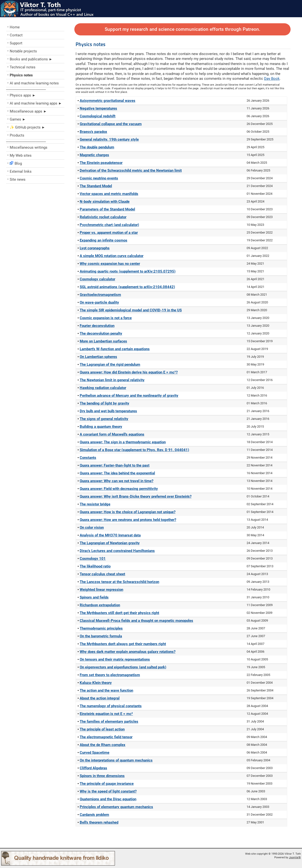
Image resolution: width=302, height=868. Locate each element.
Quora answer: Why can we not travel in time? (116, 481)
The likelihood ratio (95, 566)
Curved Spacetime (95, 753)
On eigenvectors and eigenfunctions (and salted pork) (123, 667)
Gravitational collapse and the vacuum (111, 124)
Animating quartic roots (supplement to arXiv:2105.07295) (128, 271)
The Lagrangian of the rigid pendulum (110, 365)
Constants (88, 458)
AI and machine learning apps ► (36, 103)
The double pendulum (97, 147)
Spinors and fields (94, 597)
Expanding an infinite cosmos (104, 240)
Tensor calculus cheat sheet (102, 574)
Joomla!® (295, 857)
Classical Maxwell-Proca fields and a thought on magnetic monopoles (136, 621)
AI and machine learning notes (34, 83)
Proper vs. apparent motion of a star (109, 233)
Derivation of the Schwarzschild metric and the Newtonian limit (131, 170)
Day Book (272, 79)
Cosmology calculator (97, 279)
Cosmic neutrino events (99, 178)
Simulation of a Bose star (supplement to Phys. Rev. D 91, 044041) (134, 450)
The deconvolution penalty (101, 333)
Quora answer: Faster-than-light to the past (115, 465)
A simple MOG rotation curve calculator (112, 256)
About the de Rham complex (103, 745)
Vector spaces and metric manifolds (109, 194)
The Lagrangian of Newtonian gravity (110, 543)
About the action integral (100, 698)
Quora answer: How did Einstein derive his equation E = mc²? (129, 372)
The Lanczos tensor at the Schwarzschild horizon (119, 582)
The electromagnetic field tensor (106, 737)
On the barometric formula (101, 636)
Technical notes (23, 67)
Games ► (18, 119)
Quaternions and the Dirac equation (108, 799)
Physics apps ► (23, 95)
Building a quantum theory (101, 427)
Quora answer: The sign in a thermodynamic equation (123, 442)
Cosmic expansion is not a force (106, 318)
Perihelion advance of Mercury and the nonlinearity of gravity (129, 396)
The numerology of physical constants (111, 706)
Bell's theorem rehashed (99, 822)
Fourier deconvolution (97, 326)
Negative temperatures (98, 108)
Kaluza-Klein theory (96, 683)
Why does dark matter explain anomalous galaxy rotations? (128, 652)
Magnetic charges (94, 155)
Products (17, 135)
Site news (18, 179)
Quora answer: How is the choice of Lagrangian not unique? (128, 512)
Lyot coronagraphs (95, 248)
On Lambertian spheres (98, 357)
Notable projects (23, 51)
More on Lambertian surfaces (103, 341)
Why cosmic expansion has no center (110, 264)
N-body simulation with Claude (105, 202)
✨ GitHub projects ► (27, 127)
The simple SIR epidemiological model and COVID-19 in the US (131, 310)
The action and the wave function (106, 690)
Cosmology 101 (93, 559)
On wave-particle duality (99, 302)
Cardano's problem (94, 815)
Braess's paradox (93, 132)
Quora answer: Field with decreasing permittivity (119, 489)
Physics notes (21, 75)
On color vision (92, 527)
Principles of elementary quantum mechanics (116, 807)
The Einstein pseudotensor (101, 163)
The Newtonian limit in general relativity (112, 380)
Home (15, 27)
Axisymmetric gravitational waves (108, 101)
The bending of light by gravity (104, 403)
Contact (16, 35)
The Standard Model (96, 186)
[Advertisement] (35, 221)
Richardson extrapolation (100, 605)
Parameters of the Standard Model (107, 209)
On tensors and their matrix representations (115, 659)
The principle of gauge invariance (107, 784)
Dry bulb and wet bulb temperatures (108, 411)
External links (21, 171)
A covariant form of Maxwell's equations (112, 434)
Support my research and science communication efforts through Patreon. (182, 29)
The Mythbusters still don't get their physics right (119, 613)
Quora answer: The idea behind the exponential (117, 473)
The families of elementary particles (109, 722)
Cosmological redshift (98, 116)
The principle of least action (102, 729)
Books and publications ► (31, 59)
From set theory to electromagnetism (110, 675)
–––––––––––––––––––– (26, 89)
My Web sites (21, 155)
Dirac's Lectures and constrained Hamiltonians (117, 551)
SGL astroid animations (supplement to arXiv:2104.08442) (127, 287)
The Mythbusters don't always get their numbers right (123, 644)
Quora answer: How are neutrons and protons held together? (128, 520)
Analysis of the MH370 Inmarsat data (110, 535)
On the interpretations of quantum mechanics (116, 760)
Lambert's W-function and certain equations (115, 349)
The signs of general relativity (104, 419)
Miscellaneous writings (29, 147)
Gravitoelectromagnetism (100, 295)
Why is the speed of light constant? (108, 791)
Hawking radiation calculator (103, 388)
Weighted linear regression (101, 590)
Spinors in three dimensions (102, 776)
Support (16, 43)
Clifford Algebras (93, 768)
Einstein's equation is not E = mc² (106, 714)
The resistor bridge (95, 504)
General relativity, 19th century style (109, 139)
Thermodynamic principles (101, 628)
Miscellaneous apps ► (28, 111)
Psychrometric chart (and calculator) (109, 225)
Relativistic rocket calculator (103, 217)
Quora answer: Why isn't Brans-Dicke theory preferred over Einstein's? (136, 496)
